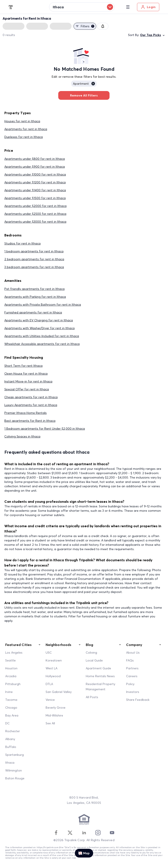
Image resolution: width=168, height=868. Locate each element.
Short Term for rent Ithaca (23, 366)
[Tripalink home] (11, 7)
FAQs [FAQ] (130, 660)
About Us (133, 653)
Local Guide (94, 660)
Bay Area (12, 715)
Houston (11, 668)
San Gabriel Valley (59, 692)
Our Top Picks (153, 35)
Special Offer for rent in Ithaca (27, 389)
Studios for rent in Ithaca (22, 243)
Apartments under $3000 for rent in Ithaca (35, 222)
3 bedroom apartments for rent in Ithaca (34, 267)
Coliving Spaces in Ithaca (22, 436)
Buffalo (11, 747)
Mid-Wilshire (54, 715)
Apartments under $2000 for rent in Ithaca (35, 206)
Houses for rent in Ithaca (22, 121)
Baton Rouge (15, 778)
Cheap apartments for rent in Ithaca (31, 397)
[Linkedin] (84, 833)
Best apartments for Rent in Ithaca (30, 421)
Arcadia (11, 676)
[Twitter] (70, 833)
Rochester (13, 731)
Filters (85, 26)
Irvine (9, 692)
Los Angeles (14, 653)
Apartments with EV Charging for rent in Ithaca (39, 320)
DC (7, 723)
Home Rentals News (100, 676)
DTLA (49, 684)
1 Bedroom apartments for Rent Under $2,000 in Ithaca (45, 429)
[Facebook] (56, 833)
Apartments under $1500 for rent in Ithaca (35, 198)
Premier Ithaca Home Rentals (26, 413)
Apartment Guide (98, 668)
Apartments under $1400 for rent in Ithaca (35, 190)
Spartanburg (15, 755)
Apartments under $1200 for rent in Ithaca (35, 182)
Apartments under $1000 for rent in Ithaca (35, 174)
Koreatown (54, 660)
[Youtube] (112, 833)
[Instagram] (98, 833)
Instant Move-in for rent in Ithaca (28, 381)
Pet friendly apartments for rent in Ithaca (34, 289)
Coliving (91, 653)
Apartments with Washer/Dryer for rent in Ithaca (39, 328)
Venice (50, 700)
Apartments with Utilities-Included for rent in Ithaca (42, 336)
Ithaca (10, 763)
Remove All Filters (84, 95)
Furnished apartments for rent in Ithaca (33, 312)
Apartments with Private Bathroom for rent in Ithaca (43, 305)
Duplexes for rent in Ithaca (24, 137)
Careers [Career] (132, 676)
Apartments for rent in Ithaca (26, 129)
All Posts (92, 697)
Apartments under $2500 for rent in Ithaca (35, 214)
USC (49, 653)
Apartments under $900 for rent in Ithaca (35, 167)
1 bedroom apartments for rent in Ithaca (34, 251)
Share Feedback (138, 700)
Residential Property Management (100, 687)
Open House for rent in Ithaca (26, 374)
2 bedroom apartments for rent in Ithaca (34, 259)
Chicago (11, 708)
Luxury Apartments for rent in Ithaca (31, 405)
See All (50, 723)
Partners (132, 668)
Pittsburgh (13, 684)
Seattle (10, 660)
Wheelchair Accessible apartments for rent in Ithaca (42, 344)
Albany (10, 739)
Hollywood (53, 676)
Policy (130, 684)
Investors (133, 692)
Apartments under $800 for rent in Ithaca (35, 159)
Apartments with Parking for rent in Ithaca (35, 297)
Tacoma (11, 700)
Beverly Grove (56, 708)
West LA (51, 668)
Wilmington (14, 770)
